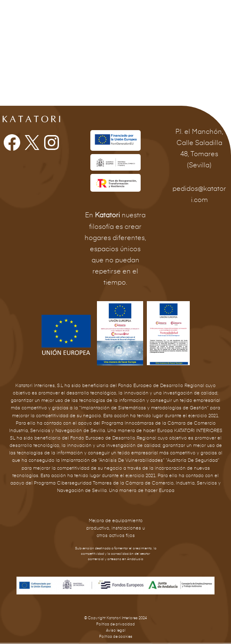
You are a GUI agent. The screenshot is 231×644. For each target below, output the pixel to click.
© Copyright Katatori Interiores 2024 (115, 618)
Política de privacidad (115, 624)
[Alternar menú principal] (213, 14)
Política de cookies (116, 637)
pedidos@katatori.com (199, 195)
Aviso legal (116, 631)
